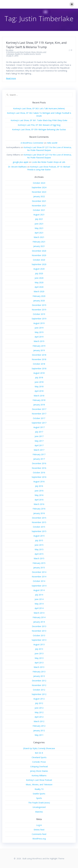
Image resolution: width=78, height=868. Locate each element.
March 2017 (39, 450)
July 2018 (39, 377)
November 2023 (39, 192)
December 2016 (39, 463)
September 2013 (39, 640)
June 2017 (39, 436)
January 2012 (39, 730)
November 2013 (39, 631)
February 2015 (39, 563)
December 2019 (39, 305)
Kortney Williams (39, 775)
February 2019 (39, 346)
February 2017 (39, 454)
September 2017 (39, 423)
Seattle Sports (29, 54)
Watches (39, 812)
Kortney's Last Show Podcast (19, 52)
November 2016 (39, 468)
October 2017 (39, 418)
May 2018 (39, 386)
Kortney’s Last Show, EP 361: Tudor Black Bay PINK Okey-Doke (39, 120)
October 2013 (39, 635)
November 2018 (39, 359)
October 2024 (39, 183)
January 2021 (39, 246)
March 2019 (39, 341)
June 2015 (39, 545)
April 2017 (39, 445)
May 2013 (39, 658)
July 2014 (39, 595)
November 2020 (39, 255)
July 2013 (39, 649)
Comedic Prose (39, 762)
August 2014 (39, 590)
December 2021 (39, 201)
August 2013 (39, 644)
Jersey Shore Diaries (39, 771)
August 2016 (39, 482)
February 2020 (39, 296)
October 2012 (39, 690)
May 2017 (39, 441)
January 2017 (39, 459)
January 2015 (39, 568)
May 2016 (39, 495)
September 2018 (39, 368)
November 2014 (39, 577)
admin (11, 50)
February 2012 (39, 726)
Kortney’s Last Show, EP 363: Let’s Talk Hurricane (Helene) (39, 108)
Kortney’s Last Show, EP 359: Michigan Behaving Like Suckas (39, 129)
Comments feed (39, 834)
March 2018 (39, 396)
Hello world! (52, 143)
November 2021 (39, 206)
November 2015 (39, 522)
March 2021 (39, 237)
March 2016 (39, 504)
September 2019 (39, 319)
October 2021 (39, 210)
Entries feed (39, 830)
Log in (39, 825)
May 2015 (39, 549)
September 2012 (39, 694)
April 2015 (39, 554)
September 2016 (39, 477)
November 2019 (39, 310)
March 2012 (39, 721)
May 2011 (39, 735)
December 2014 (39, 572)
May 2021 (39, 228)
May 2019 (39, 332)
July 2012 (39, 703)
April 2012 (39, 717)
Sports (38, 54)
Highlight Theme (57, 859)
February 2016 (39, 509)
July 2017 (39, 432)
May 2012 (39, 712)
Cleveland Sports (39, 757)
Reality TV (19, 54)
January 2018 (39, 405)
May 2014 (39, 604)
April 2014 (39, 608)
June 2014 (39, 599)
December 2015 (39, 518)
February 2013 (39, 672)
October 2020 (39, 260)
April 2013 (39, 663)
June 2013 (39, 653)
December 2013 (39, 626)
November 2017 (39, 414)
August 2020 (39, 269)
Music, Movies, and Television (39, 784)
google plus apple (21, 162)
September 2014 (39, 586)
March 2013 (39, 667)
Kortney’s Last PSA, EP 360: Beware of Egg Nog (39, 125)
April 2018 (39, 391)
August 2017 (39, 427)
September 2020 (39, 264)
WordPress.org (39, 839)
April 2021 (39, 233)
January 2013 (39, 676)
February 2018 (39, 400)
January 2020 (39, 301)
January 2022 (39, 196)
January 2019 (39, 350)
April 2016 (39, 500)
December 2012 (39, 681)
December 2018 (39, 355)
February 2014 (39, 617)
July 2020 (39, 273)
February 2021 (39, 242)
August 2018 (39, 373)
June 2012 (39, 708)
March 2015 (39, 558)
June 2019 (39, 328)
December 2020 (39, 251)
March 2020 (39, 291)
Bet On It (39, 753)
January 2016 (39, 513)
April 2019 (39, 337)
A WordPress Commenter (32, 143)
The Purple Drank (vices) (39, 803)
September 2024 (39, 187)
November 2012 (39, 685)
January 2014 (39, 622)
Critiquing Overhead (39, 766)
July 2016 (39, 486)
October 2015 (39, 527)
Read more (11, 78)
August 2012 (39, 699)
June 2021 (39, 224)
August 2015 (39, 536)
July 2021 (39, 219)
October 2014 (39, 581)
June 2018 (39, 382)
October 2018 (39, 364)
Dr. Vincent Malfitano (17, 167)
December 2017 (39, 409)
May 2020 (39, 282)
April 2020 (39, 287)
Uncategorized (39, 807)
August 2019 (39, 323)
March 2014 (39, 613)
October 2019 (39, 314)
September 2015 (39, 531)
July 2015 (39, 540)
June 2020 (39, 278)
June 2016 (39, 491)
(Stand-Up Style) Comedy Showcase (39, 748)
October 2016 (39, 473)
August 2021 (39, 215)
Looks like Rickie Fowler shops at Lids (49, 162)
